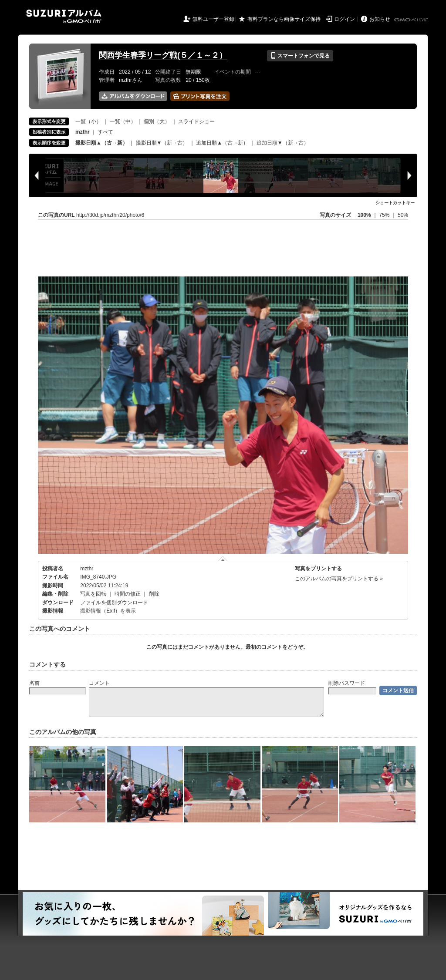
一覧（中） (123, 121)
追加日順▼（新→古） (283, 143)
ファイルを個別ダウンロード (114, 603)
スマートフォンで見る (300, 56)
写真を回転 (93, 594)
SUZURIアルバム (64, 16)
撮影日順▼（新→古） (162, 143)
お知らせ (380, 19)
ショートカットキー (395, 203)
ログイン (345, 19)
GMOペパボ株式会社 (412, 20)
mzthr (87, 569)
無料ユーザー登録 (213, 19)
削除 (154, 594)
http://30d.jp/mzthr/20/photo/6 (110, 215)
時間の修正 (128, 594)
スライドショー (196, 121)
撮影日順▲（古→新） (101, 143)
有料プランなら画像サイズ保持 (284, 19)
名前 (34, 683)
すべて (105, 132)
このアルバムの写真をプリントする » (339, 579)
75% (385, 215)
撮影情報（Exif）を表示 (108, 611)
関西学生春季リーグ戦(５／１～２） (163, 55)
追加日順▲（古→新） (222, 143)
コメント (99, 683)
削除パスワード (347, 683)
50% (403, 215)
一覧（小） (88, 121)
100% (364, 215)
